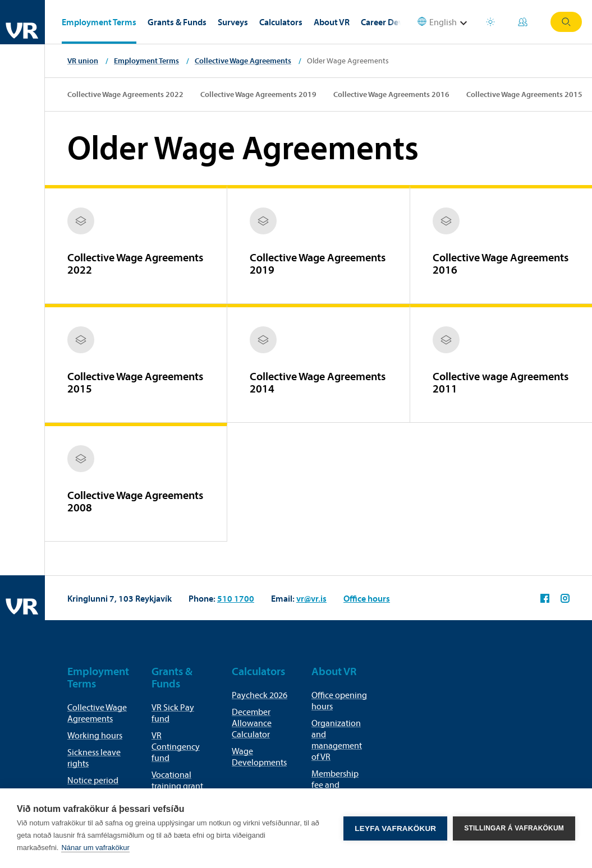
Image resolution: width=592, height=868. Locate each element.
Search (566, 22)
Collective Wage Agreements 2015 (524, 94)
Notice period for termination (96, 786)
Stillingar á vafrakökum (514, 828)
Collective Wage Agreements (243, 61)
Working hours (95, 735)
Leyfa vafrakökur (395, 828)
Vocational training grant (177, 780)
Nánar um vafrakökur (95, 848)
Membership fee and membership (335, 784)
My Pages (523, 22)
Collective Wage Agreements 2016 (391, 94)
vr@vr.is (311, 598)
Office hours (367, 598)
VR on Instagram (565, 598)
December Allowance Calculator (252, 723)
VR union (83, 61)
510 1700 (236, 598)
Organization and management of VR (337, 740)
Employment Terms (99, 22)
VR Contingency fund (176, 746)
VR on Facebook (545, 598)
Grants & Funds (177, 22)
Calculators (281, 22)
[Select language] (444, 22)
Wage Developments (259, 756)
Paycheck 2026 (260, 695)
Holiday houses (490, 22)
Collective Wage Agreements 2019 (258, 94)
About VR (332, 22)
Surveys (233, 22)
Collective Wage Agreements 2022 (125, 94)
